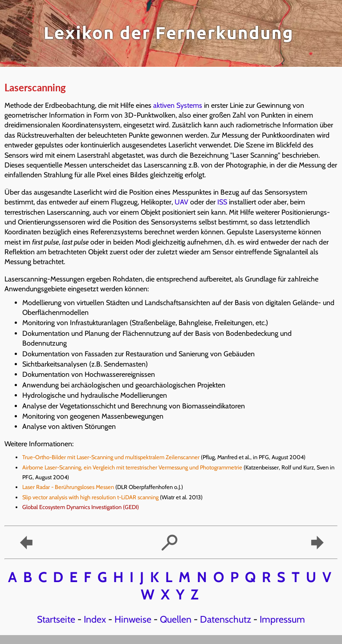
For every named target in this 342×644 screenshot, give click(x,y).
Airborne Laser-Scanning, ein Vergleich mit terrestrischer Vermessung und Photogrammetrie (132, 467)
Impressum (282, 619)
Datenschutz (226, 619)
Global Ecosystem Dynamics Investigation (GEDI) (81, 507)
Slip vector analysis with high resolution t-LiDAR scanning (90, 497)
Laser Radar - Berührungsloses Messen (68, 487)
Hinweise (133, 619)
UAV (181, 202)
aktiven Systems (178, 105)
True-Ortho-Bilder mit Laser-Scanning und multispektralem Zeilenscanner (111, 457)
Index (95, 619)
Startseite (56, 619)
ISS (222, 202)
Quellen (176, 619)
